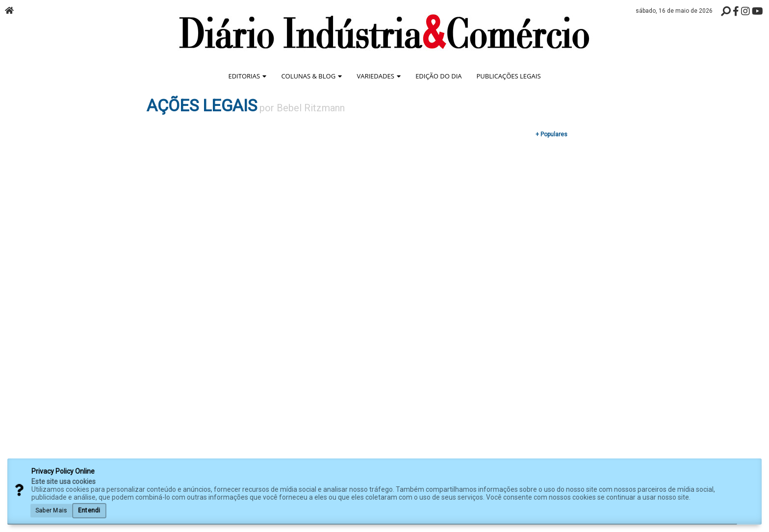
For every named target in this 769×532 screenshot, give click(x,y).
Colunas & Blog (311, 76)
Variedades (379, 76)
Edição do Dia (438, 76)
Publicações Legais (509, 76)
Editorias (247, 76)
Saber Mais (51, 510)
